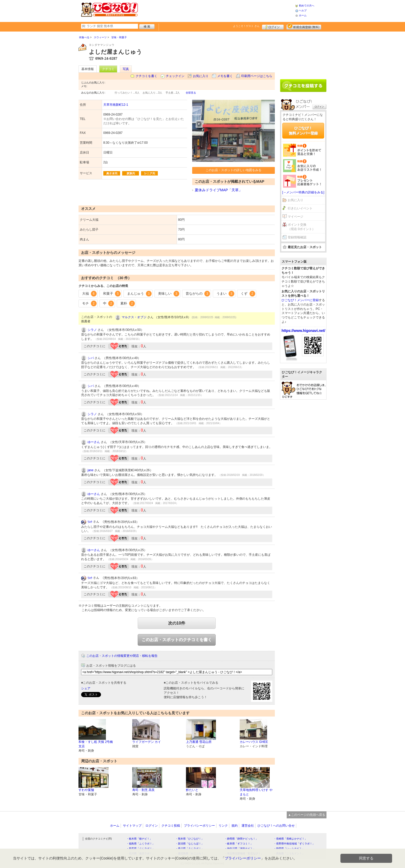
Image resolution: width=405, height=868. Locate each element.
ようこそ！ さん (246, 26)
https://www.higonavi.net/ (303, 331)
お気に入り (201, 76)
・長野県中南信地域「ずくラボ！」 (294, 844)
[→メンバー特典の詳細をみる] (303, 192)
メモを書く (225, 76)
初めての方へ (307, 6)
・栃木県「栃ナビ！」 (139, 839)
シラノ (92, 330)
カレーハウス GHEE (254, 742)
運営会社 (248, 826)
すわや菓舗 (86, 790)
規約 (235, 826)
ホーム (303, 15)
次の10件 (177, 623)
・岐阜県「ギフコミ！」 (239, 844)
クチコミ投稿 (171, 826)
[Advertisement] (216, 10)
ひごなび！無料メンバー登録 (303, 131)
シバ (91, 358)
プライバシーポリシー (199, 826)
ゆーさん (94, 442)
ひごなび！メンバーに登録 (300, 300)
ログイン (273, 26)
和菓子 (112, 294)
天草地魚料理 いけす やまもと (256, 792)
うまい (225, 294)
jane (91, 470)
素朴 (128, 303)
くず (248, 294)
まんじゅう (139, 294)
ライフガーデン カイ (147, 742)
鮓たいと (192, 790)
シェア (86, 688)
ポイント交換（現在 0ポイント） (301, 227)
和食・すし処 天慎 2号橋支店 (96, 744)
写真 (126, 69)
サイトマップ (132, 826)
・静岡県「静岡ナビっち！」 (241, 839)
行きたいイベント (300, 208)
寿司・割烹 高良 (143, 790)
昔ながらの (198, 294)
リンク (223, 826)
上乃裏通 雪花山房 (199, 742)
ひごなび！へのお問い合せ (276, 826)
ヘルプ (303, 10)
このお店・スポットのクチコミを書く (177, 640)
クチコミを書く (146, 76)
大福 (89, 294)
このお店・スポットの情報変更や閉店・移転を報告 (122, 656)
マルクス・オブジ (134, 317)
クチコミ (108, 69)
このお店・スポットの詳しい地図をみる (233, 170)
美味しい (169, 294)
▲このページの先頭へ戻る (307, 815)
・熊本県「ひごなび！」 (190, 839)
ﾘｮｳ (90, 522)
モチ (89, 303)
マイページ (295, 217)
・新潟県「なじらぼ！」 (190, 844)
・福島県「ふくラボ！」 (141, 844)
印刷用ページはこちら (257, 76)
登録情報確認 (297, 237)
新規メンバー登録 (304, 26)
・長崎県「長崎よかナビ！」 (290, 839)
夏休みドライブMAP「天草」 (219, 190)
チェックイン (175, 76)
